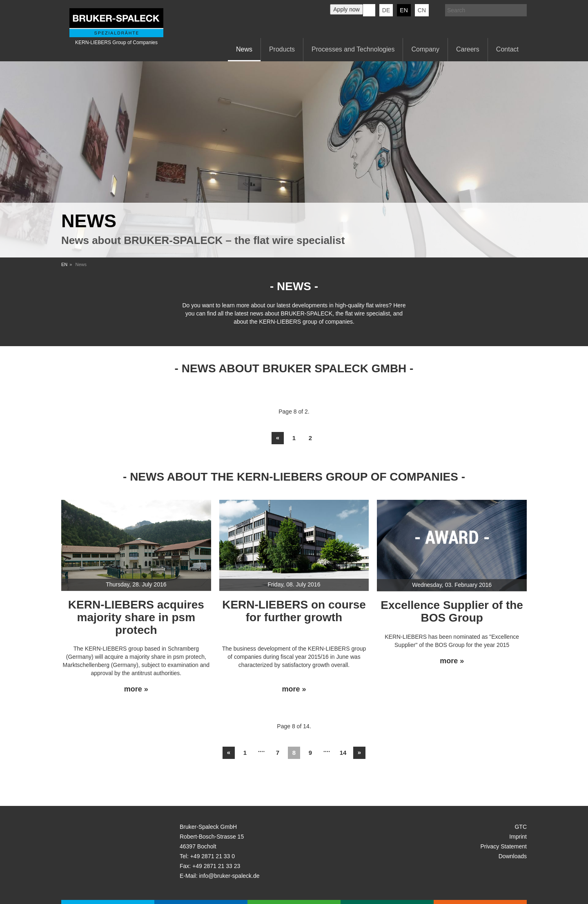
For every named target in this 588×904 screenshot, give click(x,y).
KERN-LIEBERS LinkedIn (369, 10)
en (404, 10)
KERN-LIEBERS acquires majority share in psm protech (136, 617)
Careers (468, 49)
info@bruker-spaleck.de (229, 876)
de (386, 10)
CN (422, 10)
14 (343, 753)
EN (64, 264)
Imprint (518, 837)
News (244, 49)
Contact (507, 49)
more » (136, 689)
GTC (521, 827)
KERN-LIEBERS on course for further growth (294, 611)
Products (282, 49)
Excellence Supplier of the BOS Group (452, 611)
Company (425, 49)
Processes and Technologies (353, 49)
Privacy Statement (503, 846)
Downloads (513, 856)
